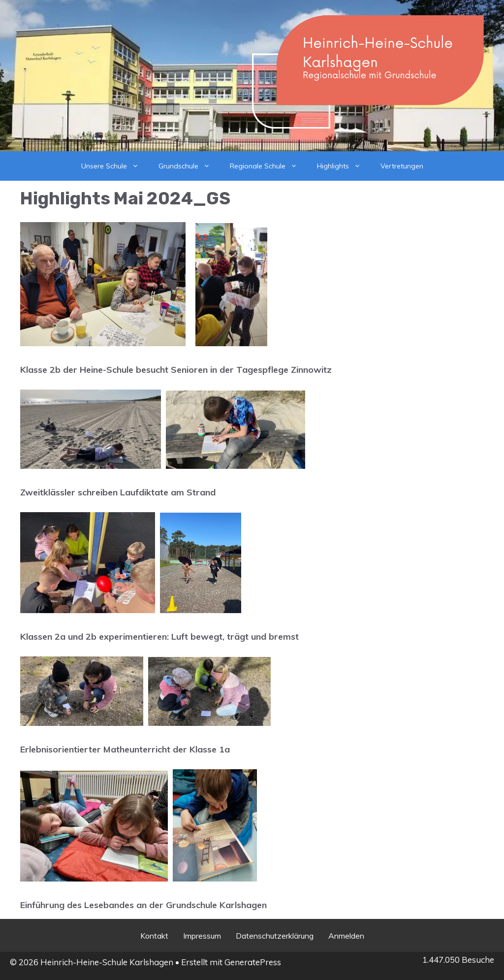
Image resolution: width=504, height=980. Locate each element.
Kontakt (154, 936)
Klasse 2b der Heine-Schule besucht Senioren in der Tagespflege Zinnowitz (176, 370)
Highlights (344, 166)
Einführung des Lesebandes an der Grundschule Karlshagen (143, 905)
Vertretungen (402, 166)
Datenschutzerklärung (275, 936)
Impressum (202, 936)
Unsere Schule (115, 166)
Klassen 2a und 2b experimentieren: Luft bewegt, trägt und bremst (159, 637)
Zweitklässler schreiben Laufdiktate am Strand (118, 492)
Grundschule (189, 166)
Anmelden (346, 936)
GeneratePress (253, 962)
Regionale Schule (268, 166)
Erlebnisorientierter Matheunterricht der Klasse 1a (125, 749)
